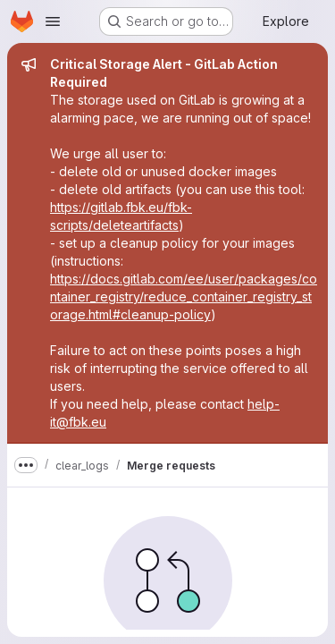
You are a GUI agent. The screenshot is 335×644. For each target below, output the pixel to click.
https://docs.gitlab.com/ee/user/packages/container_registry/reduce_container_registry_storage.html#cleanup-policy (184, 297)
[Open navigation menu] (53, 21)
